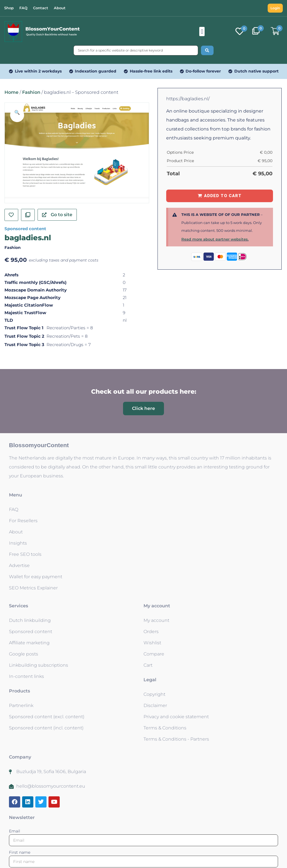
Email (15, 831)
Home (11, 92)
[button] (202, 32)
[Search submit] (207, 50)
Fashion (31, 92)
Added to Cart (223, 196)
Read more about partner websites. (215, 239)
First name (20, 852)
